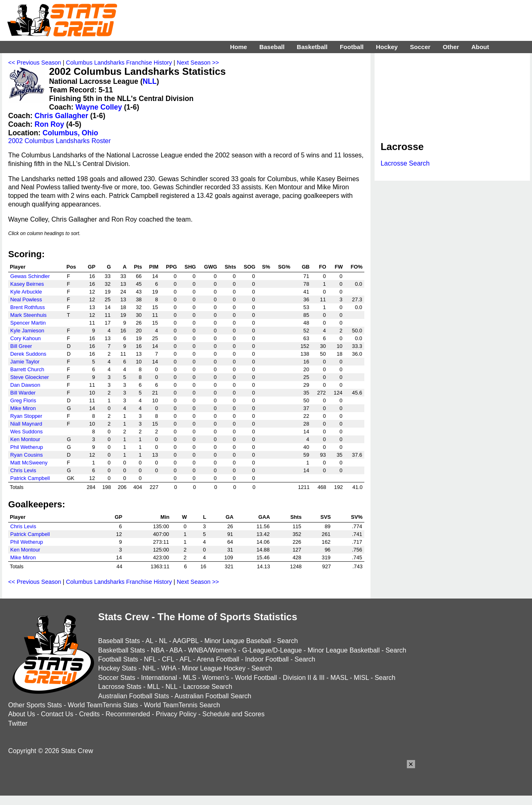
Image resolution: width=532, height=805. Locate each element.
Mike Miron (23, 408)
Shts (231, 267)
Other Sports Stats (35, 705)
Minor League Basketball (343, 650)
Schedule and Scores (233, 714)
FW (339, 267)
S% (266, 267)
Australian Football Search (213, 696)
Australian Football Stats (134, 696)
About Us (22, 714)
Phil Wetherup (27, 447)
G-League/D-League (272, 650)
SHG (190, 267)
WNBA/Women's (212, 650)
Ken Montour (25, 439)
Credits (89, 714)
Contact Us (57, 714)
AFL (185, 659)
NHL (149, 668)
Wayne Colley (99, 107)
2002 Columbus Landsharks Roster (59, 141)
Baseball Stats (119, 641)
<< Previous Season (35, 63)
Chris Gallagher (62, 116)
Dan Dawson (25, 385)
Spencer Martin (28, 323)
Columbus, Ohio (70, 133)
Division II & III (304, 678)
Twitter (18, 723)
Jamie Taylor (25, 362)
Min (165, 517)
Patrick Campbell (30, 478)
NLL (150, 81)
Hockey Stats (117, 668)
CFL (168, 659)
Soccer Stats (117, 678)
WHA (168, 668)
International (159, 678)
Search (288, 641)
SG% (284, 267)
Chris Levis (23, 470)
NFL (150, 659)
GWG (211, 267)
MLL (154, 687)
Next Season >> (198, 63)
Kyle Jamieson (27, 331)
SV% (357, 517)
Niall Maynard (26, 424)
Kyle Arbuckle (26, 292)
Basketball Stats (122, 650)
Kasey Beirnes (27, 284)
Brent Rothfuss (28, 307)
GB (306, 267)
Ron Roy (49, 124)
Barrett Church (27, 369)
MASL (339, 678)
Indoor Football (267, 659)
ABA (176, 650)
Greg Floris (23, 400)
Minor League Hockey (214, 668)
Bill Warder (23, 393)
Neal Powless (26, 299)
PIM (154, 267)
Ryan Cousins (27, 455)
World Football (256, 678)
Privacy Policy (176, 714)
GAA (264, 517)
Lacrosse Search (405, 163)
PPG (172, 267)
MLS (190, 678)
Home (238, 47)
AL (149, 641)
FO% (357, 267)
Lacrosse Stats (120, 687)
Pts (138, 267)
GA (230, 517)
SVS (326, 517)
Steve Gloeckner (30, 377)
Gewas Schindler (30, 276)
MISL (361, 678)
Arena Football (218, 659)
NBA (157, 650)
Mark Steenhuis (28, 315)
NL (163, 641)
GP (92, 267)
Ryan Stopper (26, 416)
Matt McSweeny (29, 463)
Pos (71, 267)
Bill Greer (21, 346)
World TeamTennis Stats (103, 705)
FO (323, 267)
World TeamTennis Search (182, 705)
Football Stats (118, 659)
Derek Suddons (28, 354)
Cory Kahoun (26, 338)
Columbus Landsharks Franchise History (119, 63)
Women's (215, 678)
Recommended (128, 714)
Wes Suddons (26, 432)
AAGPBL (185, 641)
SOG (249, 267)
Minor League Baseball (238, 641)
